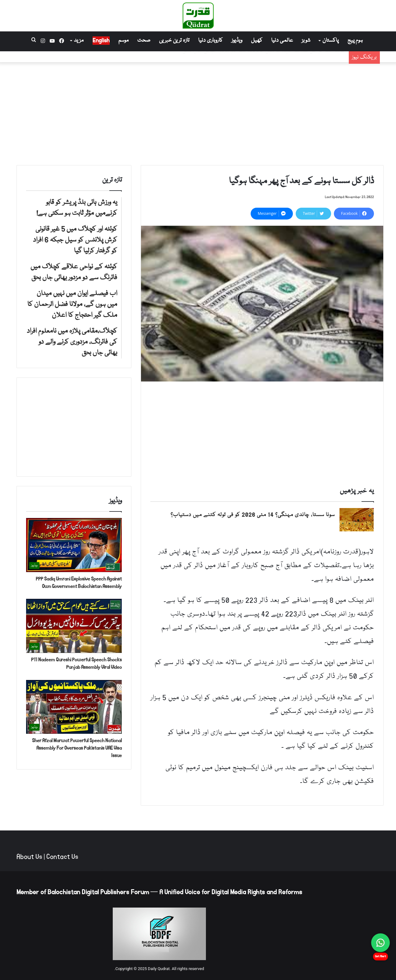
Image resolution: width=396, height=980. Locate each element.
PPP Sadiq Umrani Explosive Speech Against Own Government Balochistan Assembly (79, 582)
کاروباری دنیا (210, 41)
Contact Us (62, 857)
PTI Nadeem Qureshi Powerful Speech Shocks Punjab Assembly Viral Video (76, 663)
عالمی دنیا (282, 41)
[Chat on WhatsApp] (380, 943)
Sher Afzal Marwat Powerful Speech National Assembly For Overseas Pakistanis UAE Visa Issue (77, 748)
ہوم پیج (355, 41)
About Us (29, 857)
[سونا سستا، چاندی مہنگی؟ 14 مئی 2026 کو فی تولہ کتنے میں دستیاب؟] (357, 520)
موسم (123, 41)
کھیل (257, 41)
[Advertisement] (198, 112)
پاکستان (330, 41)
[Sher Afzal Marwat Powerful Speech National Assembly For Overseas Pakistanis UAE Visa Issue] (74, 707)
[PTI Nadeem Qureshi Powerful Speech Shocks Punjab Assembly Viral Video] (74, 626)
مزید (79, 41)
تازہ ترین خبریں (174, 41)
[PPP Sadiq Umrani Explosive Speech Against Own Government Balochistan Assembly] (74, 545)
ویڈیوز (237, 41)
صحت (144, 41)
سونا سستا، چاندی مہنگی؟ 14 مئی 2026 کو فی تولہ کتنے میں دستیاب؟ (253, 515)
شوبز (306, 41)
